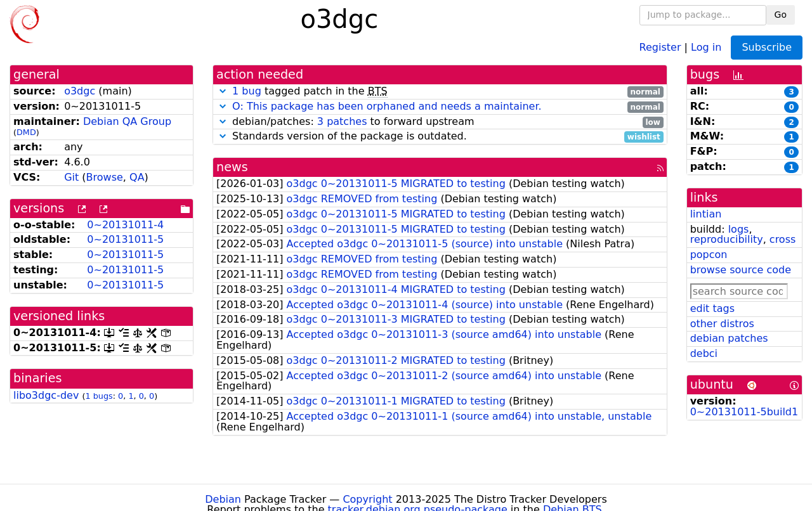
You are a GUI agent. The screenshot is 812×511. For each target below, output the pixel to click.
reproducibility (727, 239)
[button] (223, 91)
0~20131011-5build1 (744, 412)
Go (781, 15)
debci (704, 353)
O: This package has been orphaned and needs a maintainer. (387, 106)
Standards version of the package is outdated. (440, 137)
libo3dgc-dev (46, 395)
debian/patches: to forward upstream (440, 122)
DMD (26, 132)
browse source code (741, 270)
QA (137, 177)
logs (739, 229)
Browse (105, 177)
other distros (722, 324)
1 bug (247, 91)
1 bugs (99, 396)
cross (783, 239)
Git (71, 177)
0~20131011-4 (125, 225)
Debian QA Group (127, 121)
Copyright (367, 499)
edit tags (712, 308)
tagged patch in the (440, 92)
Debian (223, 499)
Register (660, 47)
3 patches (342, 121)
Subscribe (767, 47)
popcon (709, 255)
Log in (706, 47)
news (232, 167)
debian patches (729, 338)
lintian (706, 214)
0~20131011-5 (125, 239)
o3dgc (80, 91)
